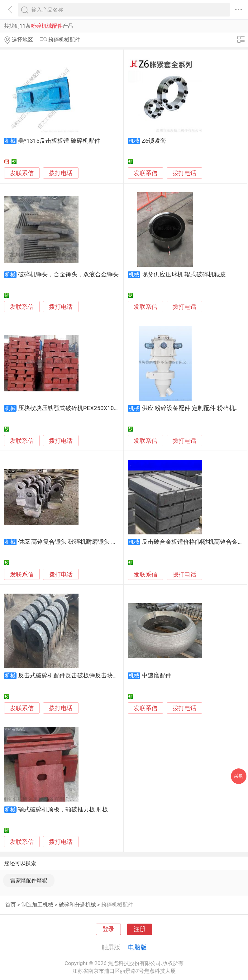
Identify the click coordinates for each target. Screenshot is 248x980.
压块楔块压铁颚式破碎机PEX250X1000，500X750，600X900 (98, 408)
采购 (239, 776)
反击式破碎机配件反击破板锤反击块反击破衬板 (80, 676)
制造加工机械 (37, 905)
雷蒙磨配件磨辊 (29, 880)
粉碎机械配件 (117, 905)
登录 (108, 929)
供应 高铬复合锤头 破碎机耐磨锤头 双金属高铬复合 (85, 542)
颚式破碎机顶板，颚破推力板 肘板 (63, 810)
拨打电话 (61, 173)
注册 (140, 929)
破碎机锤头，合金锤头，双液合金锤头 (68, 275)
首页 (11, 905)
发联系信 (22, 173)
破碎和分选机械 (77, 905)
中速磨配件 (157, 676)
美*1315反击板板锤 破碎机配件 (59, 141)
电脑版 (137, 947)
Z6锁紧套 (154, 141)
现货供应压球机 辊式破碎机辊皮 (184, 275)
